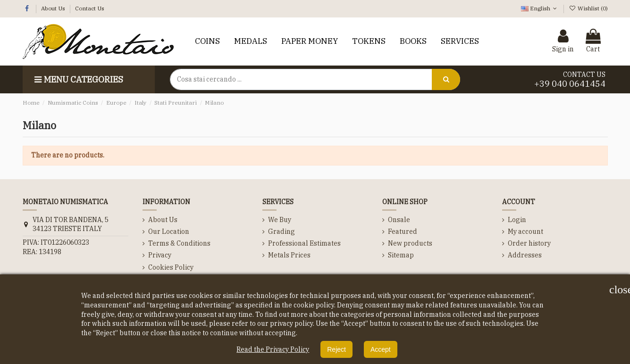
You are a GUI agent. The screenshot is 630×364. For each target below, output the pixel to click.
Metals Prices (289, 255)
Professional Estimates (304, 243)
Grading (281, 232)
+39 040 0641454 (570, 84)
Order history (529, 243)
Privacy (160, 255)
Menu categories (78, 79)
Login (517, 220)
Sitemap (401, 255)
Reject (336, 349)
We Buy (280, 220)
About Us (54, 8)
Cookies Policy (171, 267)
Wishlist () (588, 8)
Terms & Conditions (179, 243)
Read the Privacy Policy (273, 349)
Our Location (169, 232)
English (540, 8)
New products (410, 243)
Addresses (525, 255)
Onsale (399, 220)
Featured (403, 232)
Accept (381, 349)
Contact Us (90, 8)
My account (525, 232)
